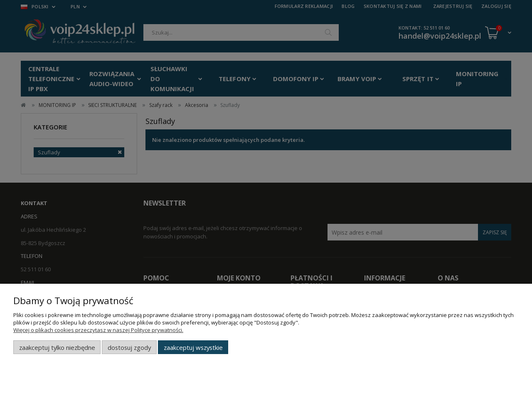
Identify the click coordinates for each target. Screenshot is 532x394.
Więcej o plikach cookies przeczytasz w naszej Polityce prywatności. (98, 330)
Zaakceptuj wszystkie (193, 347)
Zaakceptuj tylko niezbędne (57, 347)
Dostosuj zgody (129, 347)
